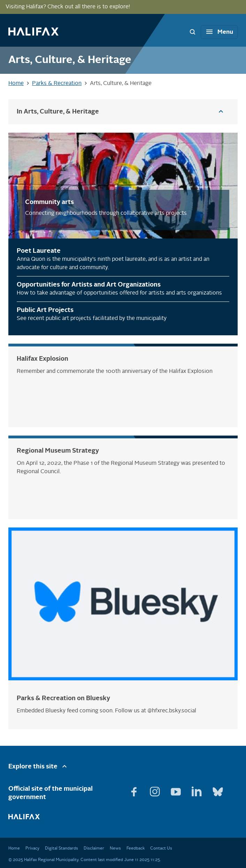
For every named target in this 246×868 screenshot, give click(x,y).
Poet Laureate (39, 251)
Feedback (136, 849)
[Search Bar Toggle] (192, 32)
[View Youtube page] (177, 789)
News (115, 849)
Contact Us (161, 849)
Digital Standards (61, 849)
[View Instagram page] (156, 789)
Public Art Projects (45, 310)
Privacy (32, 849)
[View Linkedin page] (198, 789)
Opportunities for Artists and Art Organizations (89, 285)
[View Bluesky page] (218, 789)
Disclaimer (94, 849)
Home (14, 849)
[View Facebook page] (135, 789)
